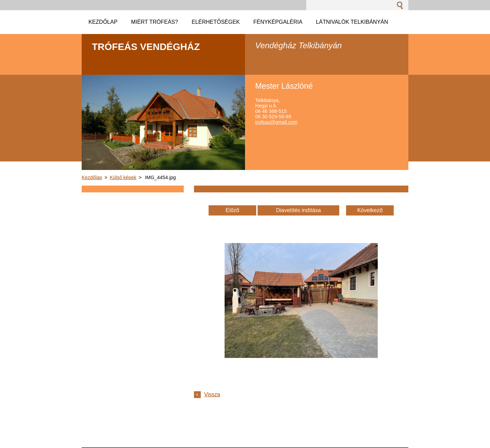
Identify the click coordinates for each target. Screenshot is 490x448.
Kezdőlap (92, 177)
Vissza (212, 394)
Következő (370, 210)
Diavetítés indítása (298, 210)
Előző (232, 210)
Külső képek (123, 177)
